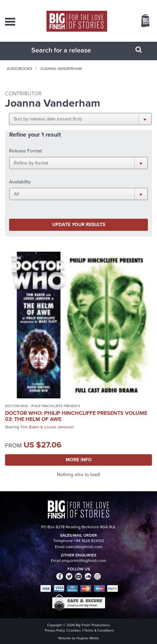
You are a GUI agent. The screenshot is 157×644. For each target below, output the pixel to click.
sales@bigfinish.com (84, 547)
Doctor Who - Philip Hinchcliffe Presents (43, 406)
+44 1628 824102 (89, 541)
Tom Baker (30, 427)
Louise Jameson (59, 427)
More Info (79, 460)
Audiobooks (20, 69)
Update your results (79, 225)
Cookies (75, 630)
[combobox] (70, 50)
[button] (80, 119)
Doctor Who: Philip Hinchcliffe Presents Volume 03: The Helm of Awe (76, 416)
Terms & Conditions (99, 630)
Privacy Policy (55, 630)
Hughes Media (88, 638)
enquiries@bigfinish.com (84, 561)
